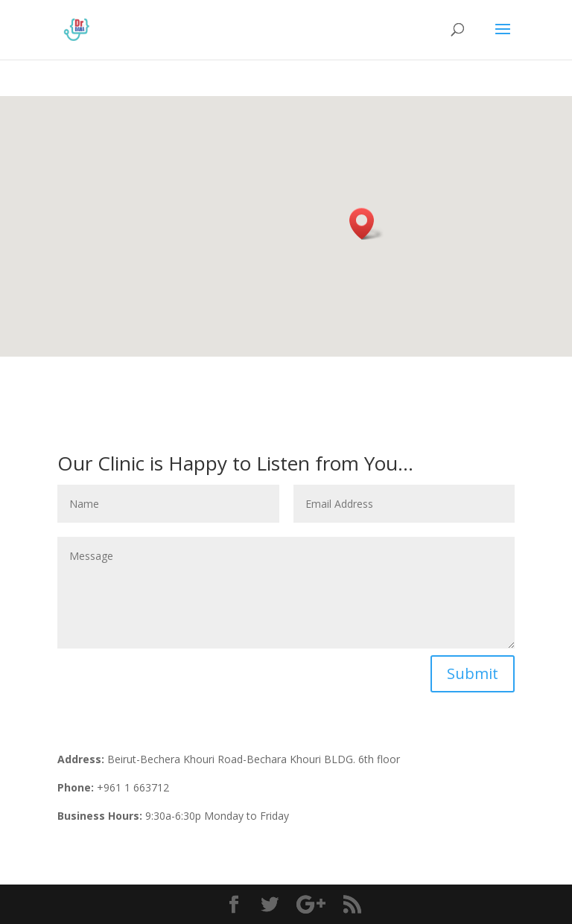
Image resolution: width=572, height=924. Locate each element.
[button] (366, 224)
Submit (473, 673)
